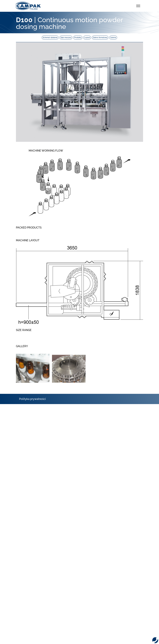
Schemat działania (50, 38)
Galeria (113, 38)
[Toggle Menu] (138, 6)
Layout (87, 38)
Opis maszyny (66, 38)
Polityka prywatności (32, 399)
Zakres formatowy (100, 38)
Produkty (78, 38)
